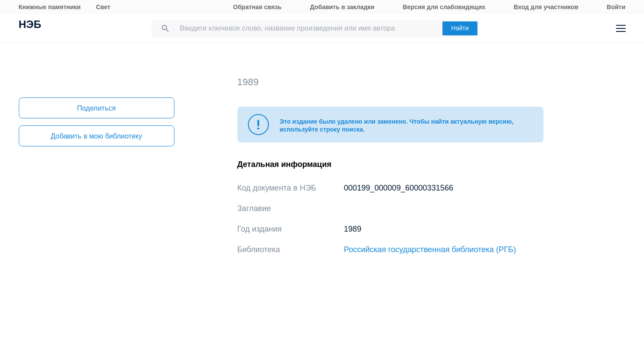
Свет (103, 7)
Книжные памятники (50, 7)
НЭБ (30, 25)
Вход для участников (546, 7)
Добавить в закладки (342, 7)
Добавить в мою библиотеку (96, 136)
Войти (616, 7)
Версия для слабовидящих (444, 7)
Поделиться (96, 108)
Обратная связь (257, 7)
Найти (460, 28)
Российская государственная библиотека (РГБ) (430, 250)
